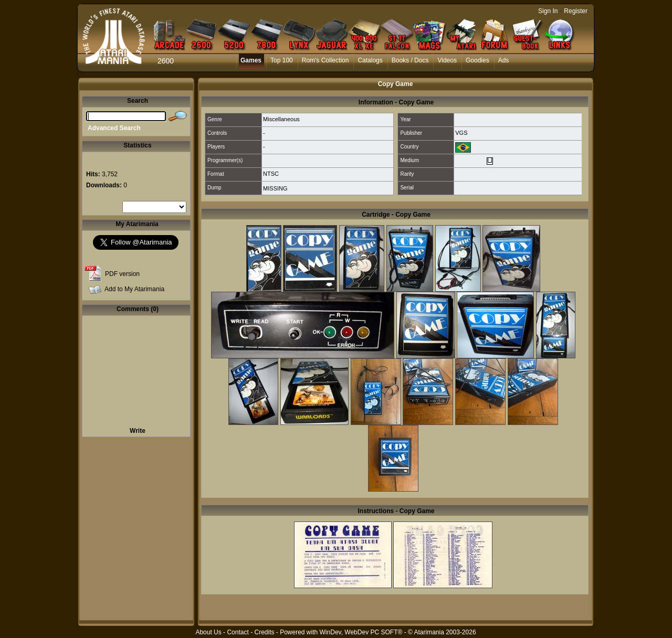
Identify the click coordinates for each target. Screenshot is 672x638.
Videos (447, 60)
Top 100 (282, 60)
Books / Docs (410, 60)
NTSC (271, 174)
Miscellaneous (281, 119)
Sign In (548, 11)
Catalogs (370, 60)
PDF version (122, 274)
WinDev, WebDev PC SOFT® (361, 632)
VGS (461, 133)
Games (251, 60)
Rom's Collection (325, 60)
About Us (208, 632)
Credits (264, 632)
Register (576, 11)
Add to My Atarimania (134, 289)
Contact (238, 632)
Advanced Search (114, 128)
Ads (504, 60)
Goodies (477, 60)
